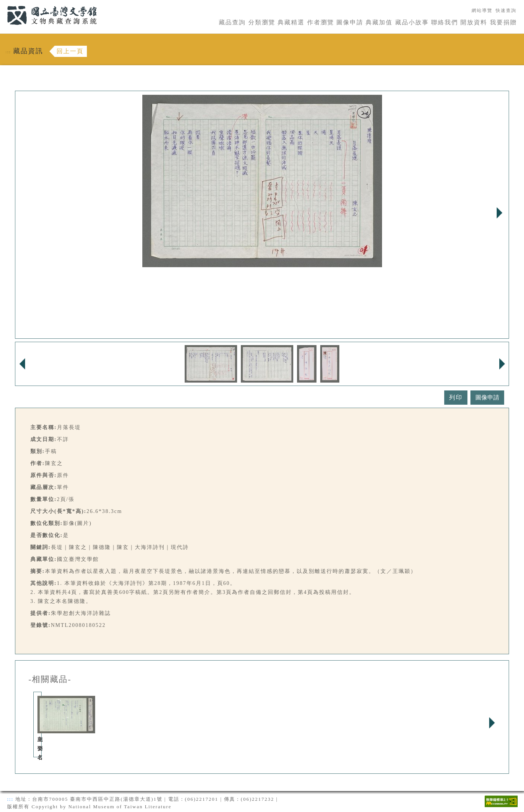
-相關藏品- (50, 679)
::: (3, 4)
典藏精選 (291, 22)
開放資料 (474, 22)
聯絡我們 (445, 22)
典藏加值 (379, 22)
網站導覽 (482, 10)
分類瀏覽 (262, 22)
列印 (456, 397)
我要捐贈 (503, 22)
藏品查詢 (232, 22)
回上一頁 (70, 51)
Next (499, 213)
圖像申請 (350, 22)
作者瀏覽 (321, 22)
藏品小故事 (412, 22)
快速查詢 (506, 10)
